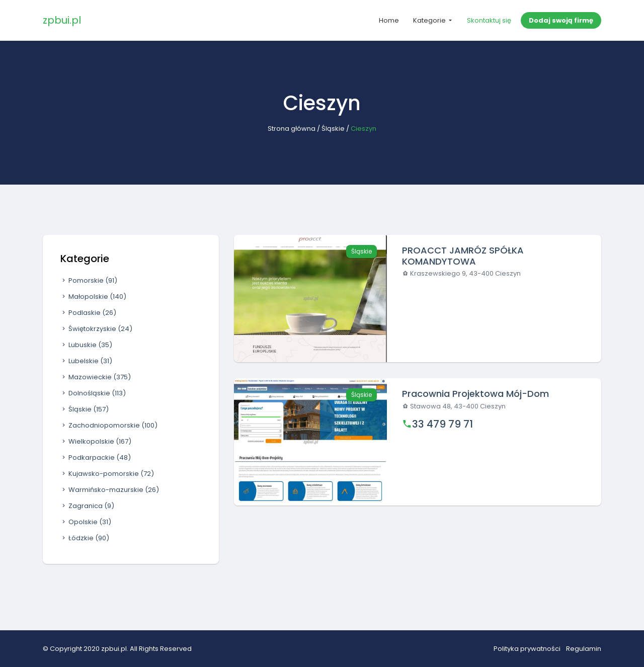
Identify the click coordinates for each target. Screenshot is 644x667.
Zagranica (87, 506)
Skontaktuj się (489, 20)
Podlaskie (88, 313)
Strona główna (292, 129)
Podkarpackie (96, 457)
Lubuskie (86, 345)
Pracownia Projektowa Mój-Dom (475, 394)
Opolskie (86, 522)
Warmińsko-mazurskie (110, 490)
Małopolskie (93, 297)
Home (389, 20)
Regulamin (584, 649)
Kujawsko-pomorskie (107, 474)
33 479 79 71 (442, 424)
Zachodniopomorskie (109, 425)
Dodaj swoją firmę (561, 20)
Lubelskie (86, 361)
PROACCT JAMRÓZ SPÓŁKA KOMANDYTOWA (463, 256)
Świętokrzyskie (96, 329)
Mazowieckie (96, 377)
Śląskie (333, 129)
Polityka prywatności (527, 649)
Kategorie (430, 20)
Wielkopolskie (96, 441)
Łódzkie (85, 538)
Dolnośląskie (93, 393)
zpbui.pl (62, 20)
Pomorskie (89, 280)
